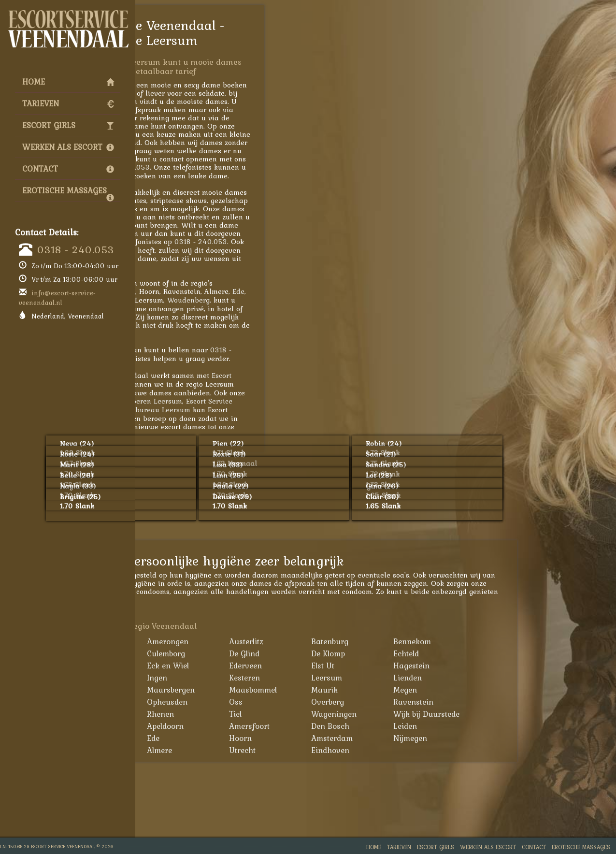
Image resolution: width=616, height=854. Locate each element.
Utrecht (346, 750)
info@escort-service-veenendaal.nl (57, 298)
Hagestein (515, 666)
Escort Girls (68, 125)
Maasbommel (357, 690)
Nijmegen (514, 738)
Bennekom (516, 641)
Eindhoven (434, 750)
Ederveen (349, 666)
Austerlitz (350, 641)
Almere (263, 750)
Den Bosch (434, 726)
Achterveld (188, 641)
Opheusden (271, 702)
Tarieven (68, 103)
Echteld (510, 653)
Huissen (183, 678)
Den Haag (187, 750)
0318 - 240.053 (76, 249)
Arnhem (183, 738)
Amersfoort (182, 291)
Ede (342, 291)
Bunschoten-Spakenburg (191, 659)
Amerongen (272, 641)
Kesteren (348, 678)
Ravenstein (517, 702)
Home (68, 82)
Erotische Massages (68, 193)
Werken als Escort (68, 147)
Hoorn (344, 738)
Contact (68, 169)
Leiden (509, 726)
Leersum (430, 678)
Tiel (339, 714)
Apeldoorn (269, 726)
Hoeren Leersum (258, 401)
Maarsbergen (275, 690)
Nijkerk (182, 702)
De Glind (348, 653)
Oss (340, 702)
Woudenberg (292, 300)
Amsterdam (436, 738)
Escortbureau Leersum (257, 410)
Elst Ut (427, 666)
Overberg (431, 702)
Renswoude (189, 714)
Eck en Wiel (272, 666)
